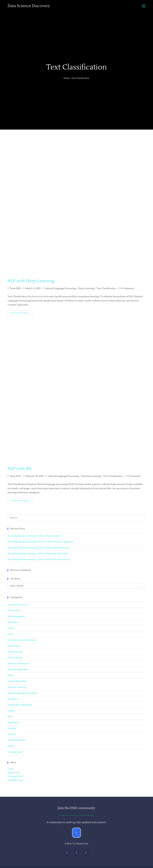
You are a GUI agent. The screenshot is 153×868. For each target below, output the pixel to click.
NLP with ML (20, 469)
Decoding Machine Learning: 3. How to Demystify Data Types (38, 554)
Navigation (13, 699)
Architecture (14, 611)
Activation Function (17, 605)
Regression (13, 723)
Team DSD (15, 288)
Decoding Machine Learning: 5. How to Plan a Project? (34, 536)
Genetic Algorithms (17, 681)
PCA (10, 717)
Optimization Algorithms (20, 705)
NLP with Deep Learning (31, 281)
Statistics (12, 734)
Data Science (14, 646)
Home (67, 78)
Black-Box (13, 622)
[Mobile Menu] (144, 6)
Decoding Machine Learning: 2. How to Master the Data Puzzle (38, 548)
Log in (11, 769)
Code (10, 634)
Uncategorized (15, 752)
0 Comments (127, 288)
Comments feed (15, 776)
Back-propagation (16, 616)
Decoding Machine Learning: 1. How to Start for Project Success (39, 559)
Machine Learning (91, 476)
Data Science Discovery (29, 6)
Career (11, 628)
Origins (11, 711)
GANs (10, 675)
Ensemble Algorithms (18, 670)
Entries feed (14, 773)
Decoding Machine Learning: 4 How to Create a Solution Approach (40, 542)
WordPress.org (15, 780)
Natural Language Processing (61, 288)
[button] (76, 833)
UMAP (11, 746)
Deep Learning (86, 288)
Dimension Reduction (18, 664)
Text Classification (106, 288)
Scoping (12, 728)
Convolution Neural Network (22, 640)
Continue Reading (22, 312)
